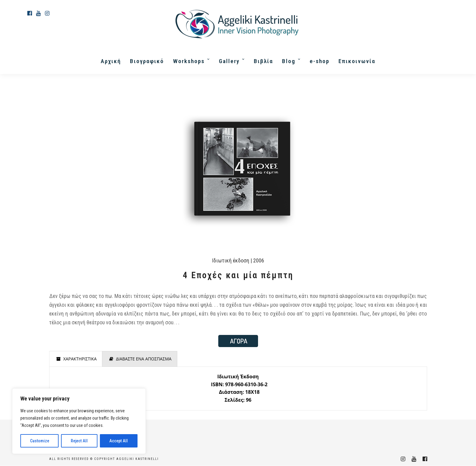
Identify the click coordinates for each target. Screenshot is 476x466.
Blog (289, 61)
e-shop (320, 61)
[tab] (76, 359)
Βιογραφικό (147, 61)
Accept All (119, 441)
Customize (40, 441)
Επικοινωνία (357, 61)
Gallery (229, 61)
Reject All (79, 441)
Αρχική (111, 61)
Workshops (189, 61)
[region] (79, 421)
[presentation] (76, 359)
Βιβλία (263, 61)
